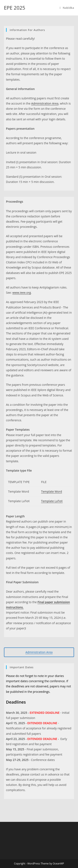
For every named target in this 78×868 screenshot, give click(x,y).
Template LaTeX (52, 501)
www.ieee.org (22, 293)
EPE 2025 (15, 8)
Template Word (52, 491)
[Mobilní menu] (67, 8)
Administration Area (45, 103)
